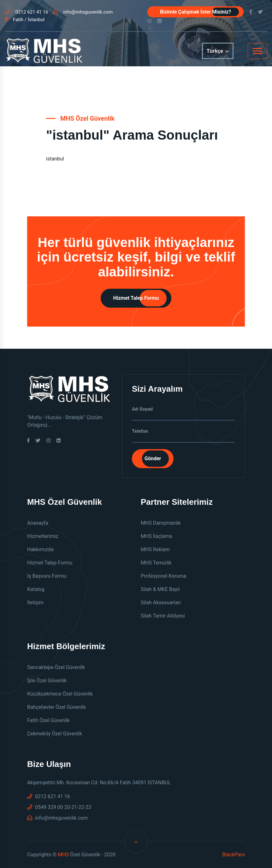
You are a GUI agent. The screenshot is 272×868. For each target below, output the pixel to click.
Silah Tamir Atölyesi (163, 616)
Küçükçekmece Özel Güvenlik (60, 694)
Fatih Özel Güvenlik (48, 720)
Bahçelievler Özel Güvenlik (56, 707)
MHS (63, 855)
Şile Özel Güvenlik (47, 681)
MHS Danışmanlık (161, 523)
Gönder (153, 458)
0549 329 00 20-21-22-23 (59, 807)
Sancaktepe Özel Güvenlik (56, 667)
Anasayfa (38, 523)
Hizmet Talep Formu (136, 298)
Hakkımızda (40, 549)
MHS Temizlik (156, 563)
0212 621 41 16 (27, 12)
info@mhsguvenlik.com (83, 12)
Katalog (36, 589)
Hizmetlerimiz (43, 536)
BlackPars (234, 855)
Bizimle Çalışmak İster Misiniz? (195, 12)
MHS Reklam (155, 549)
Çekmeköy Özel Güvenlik (55, 734)
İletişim (35, 603)
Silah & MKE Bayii (160, 589)
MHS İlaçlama (157, 536)
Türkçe (218, 51)
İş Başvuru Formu (47, 576)
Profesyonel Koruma (163, 576)
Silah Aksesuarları (161, 603)
